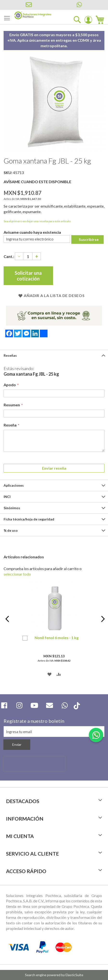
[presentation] (34, 764)
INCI (7, 497)
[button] (50, 674)
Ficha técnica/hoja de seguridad (29, 519)
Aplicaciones (14, 485)
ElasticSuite (74, 975)
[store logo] (33, 15)
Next (102, 622)
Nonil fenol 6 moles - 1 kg (57, 638)
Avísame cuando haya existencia (32, 232)
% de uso (11, 530)
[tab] (54, 355)
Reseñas (10, 355)
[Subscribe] (17, 745)
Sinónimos (12, 508)
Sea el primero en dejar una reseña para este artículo (37, 221)
